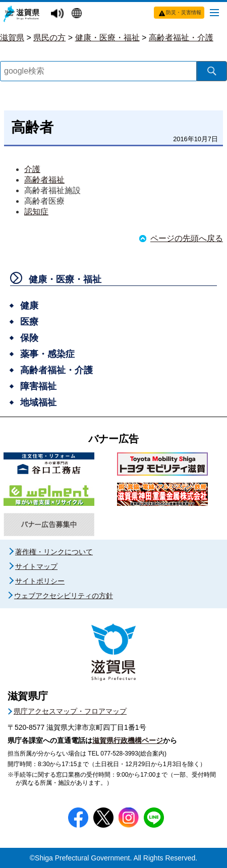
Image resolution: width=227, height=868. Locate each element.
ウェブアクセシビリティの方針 (64, 596)
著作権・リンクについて (54, 552)
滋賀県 (12, 38)
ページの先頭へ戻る (187, 238)
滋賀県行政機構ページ (128, 740)
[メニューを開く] (214, 12)
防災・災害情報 (184, 12)
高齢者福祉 (44, 180)
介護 (32, 169)
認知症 (36, 212)
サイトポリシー (40, 581)
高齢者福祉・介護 (181, 38)
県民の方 (49, 38)
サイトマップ (36, 566)
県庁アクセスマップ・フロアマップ (70, 711)
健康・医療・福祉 (107, 38)
